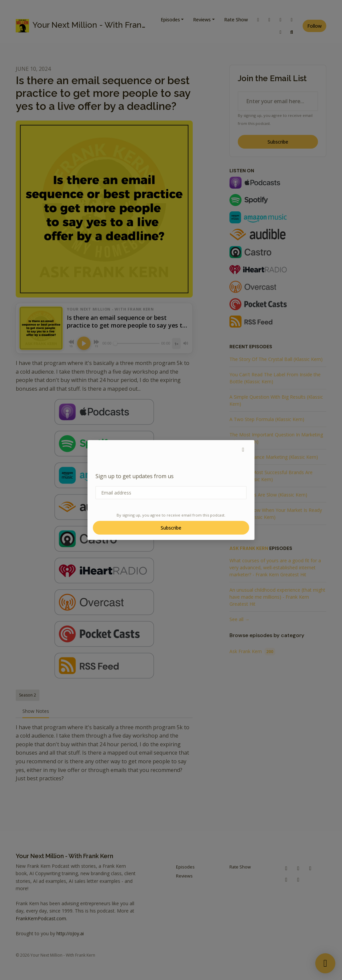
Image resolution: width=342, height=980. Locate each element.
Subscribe (171, 512)
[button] (243, 434)
